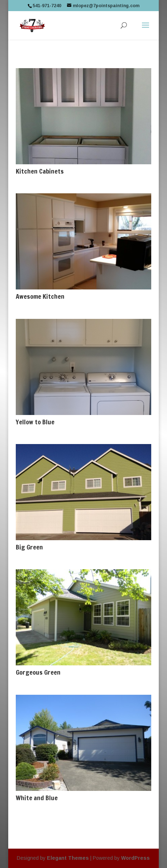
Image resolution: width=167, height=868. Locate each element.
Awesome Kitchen (40, 296)
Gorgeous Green (38, 672)
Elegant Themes (68, 858)
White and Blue (37, 798)
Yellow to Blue (35, 422)
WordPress (135, 858)
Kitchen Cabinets (40, 171)
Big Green (29, 547)
